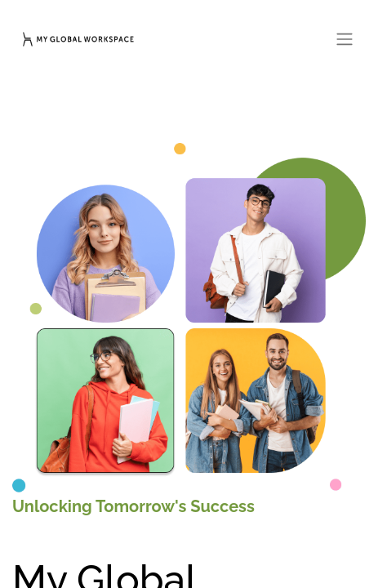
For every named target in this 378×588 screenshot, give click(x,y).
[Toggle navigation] (345, 39)
